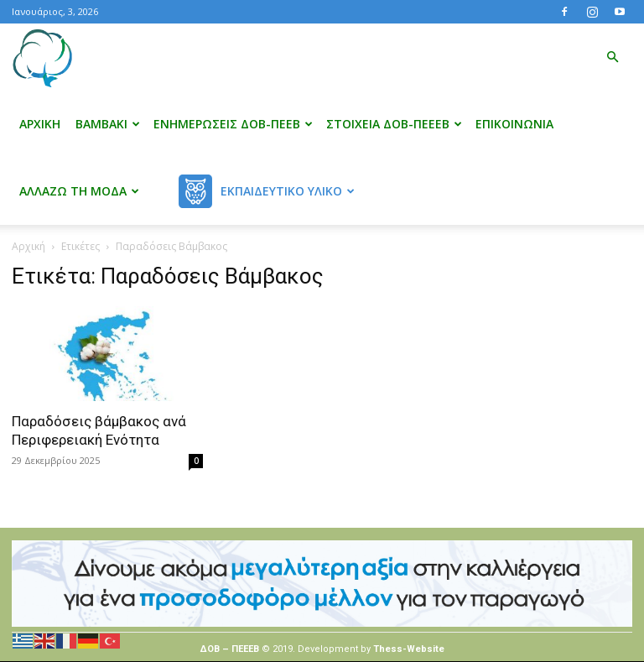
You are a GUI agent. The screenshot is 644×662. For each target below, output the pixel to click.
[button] (612, 57)
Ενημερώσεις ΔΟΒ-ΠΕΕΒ (233, 124)
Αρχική (40, 124)
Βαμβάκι (108, 124)
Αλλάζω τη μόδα (79, 191)
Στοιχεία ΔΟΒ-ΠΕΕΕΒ (394, 124)
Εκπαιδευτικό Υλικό (288, 191)
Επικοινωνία (514, 124)
